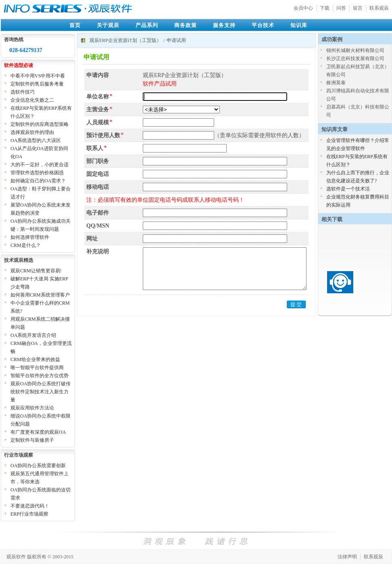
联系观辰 (379, 8)
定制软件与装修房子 (32, 440)
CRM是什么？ (26, 245)
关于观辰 (108, 25)
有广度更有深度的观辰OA (38, 432)
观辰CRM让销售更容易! (36, 271)
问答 (341, 8)
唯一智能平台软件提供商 (37, 368)
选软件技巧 (23, 92)
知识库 (299, 25)
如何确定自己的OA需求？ (38, 181)
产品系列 (147, 25)
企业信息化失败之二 (32, 100)
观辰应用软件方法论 (32, 408)
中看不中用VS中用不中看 (38, 76)
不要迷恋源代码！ (30, 506)
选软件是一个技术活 (348, 189)
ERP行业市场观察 (29, 514)
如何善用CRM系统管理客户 (40, 295)
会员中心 (303, 8)
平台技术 (263, 25)
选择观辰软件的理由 (32, 132)
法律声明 (347, 557)
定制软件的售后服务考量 (37, 84)
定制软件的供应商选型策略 (40, 124)
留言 (358, 8)
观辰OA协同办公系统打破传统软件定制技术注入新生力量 (41, 392)
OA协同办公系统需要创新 (38, 466)
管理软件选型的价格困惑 (37, 173)
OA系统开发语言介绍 (33, 335)
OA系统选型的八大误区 (36, 140)
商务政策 (186, 25)
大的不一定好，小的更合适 (40, 165)
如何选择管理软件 (30, 237)
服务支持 (224, 25)
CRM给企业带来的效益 (35, 359)
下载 (325, 8)
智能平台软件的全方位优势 (40, 376)
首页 (75, 25)
